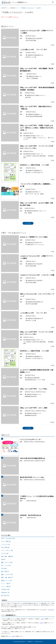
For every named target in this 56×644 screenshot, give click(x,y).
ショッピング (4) (6, 544)
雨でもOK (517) (5, 595)
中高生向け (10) (5, 592)
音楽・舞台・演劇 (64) (7, 556)
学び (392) (4, 568)
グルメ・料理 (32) (6, 541)
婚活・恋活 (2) (5, 571)
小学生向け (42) (5, 589)
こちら (52, 610)
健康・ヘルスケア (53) (7, 574)
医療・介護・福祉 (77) (7, 577)
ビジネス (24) (5, 553)
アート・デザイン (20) (7, 550)
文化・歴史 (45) (5, 547)
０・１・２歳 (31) (6, 583)
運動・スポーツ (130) (7, 562)
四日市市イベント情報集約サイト (10, 8)
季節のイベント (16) (6, 580)
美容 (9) (3, 559)
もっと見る (28, 223)
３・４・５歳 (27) (6, 586)
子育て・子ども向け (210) (8, 538)
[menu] (53, 2)
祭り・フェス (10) (6, 565)
